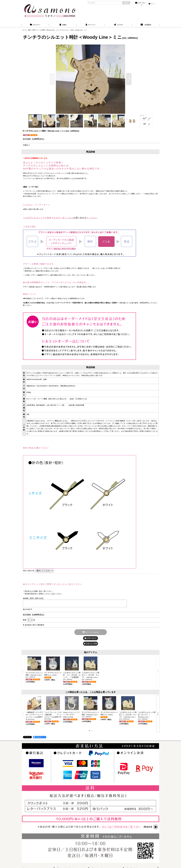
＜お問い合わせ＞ (80, 218)
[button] (129, 79)
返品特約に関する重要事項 (34, 625)
